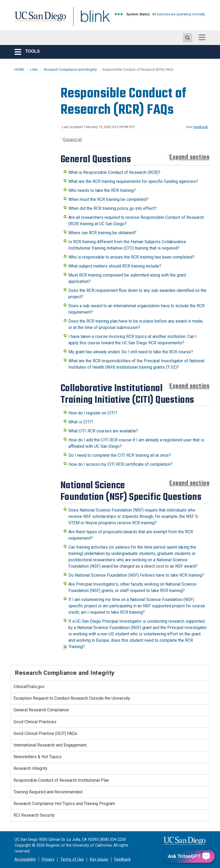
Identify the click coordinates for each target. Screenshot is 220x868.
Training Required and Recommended (48, 792)
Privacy (48, 859)
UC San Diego (38, 19)
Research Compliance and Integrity (70, 69)
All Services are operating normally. (179, 14)
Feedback (122, 859)
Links (34, 69)
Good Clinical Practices (35, 722)
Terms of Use (72, 859)
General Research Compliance (41, 710)
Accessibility (25, 859)
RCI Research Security (34, 815)
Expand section (189, 157)
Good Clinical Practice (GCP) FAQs (45, 733)
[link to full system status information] (119, 14)
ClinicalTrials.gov (29, 687)
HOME (19, 69)
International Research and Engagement (50, 745)
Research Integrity (30, 768)
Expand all (72, 140)
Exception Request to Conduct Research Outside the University (72, 698)
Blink (90, 19)
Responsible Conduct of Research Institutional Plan (61, 780)
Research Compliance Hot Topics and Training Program (64, 804)
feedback (201, 127)
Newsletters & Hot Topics (38, 757)
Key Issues (99, 859)
